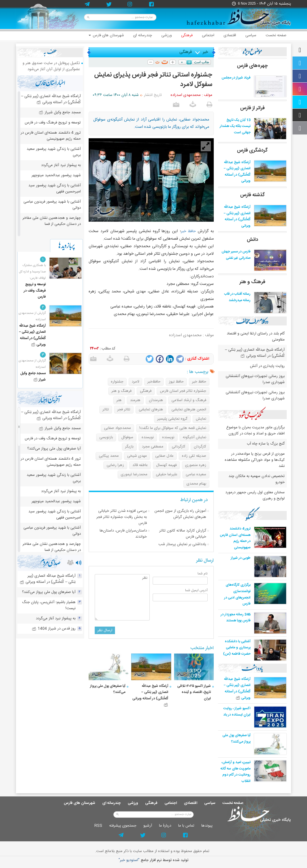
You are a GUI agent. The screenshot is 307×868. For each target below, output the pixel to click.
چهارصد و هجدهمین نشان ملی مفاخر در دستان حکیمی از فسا (52, 221)
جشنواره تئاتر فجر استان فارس (183, 391)
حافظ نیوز (176, 382)
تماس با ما (186, 826)
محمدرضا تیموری (134, 474)
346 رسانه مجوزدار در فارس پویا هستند (236, 618)
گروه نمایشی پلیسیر (172, 419)
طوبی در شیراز (241, 558)
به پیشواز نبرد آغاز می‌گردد (61, 165)
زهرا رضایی (115, 465)
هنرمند (135, 400)
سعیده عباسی (196, 474)
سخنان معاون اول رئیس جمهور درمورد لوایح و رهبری (255, 495)
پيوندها (207, 826)
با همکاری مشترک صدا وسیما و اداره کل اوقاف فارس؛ (32, 272)
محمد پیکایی (109, 456)
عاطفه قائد (140, 465)
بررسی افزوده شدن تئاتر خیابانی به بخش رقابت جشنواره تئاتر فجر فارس (122, 517)
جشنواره (117, 382)
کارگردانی (179, 447)
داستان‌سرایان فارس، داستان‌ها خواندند (123, 534)
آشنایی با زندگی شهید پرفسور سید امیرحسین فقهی (55, 189)
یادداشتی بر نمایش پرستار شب (182, 544)
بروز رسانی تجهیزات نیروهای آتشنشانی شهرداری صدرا (255, 379)
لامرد (135, 382)
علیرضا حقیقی (167, 474)
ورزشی (167, 35)
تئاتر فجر (124, 410)
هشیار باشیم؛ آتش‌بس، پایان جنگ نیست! (49, 605)
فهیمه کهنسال (166, 465)
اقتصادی (230, 35)
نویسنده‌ (148, 437)
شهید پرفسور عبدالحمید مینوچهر (56, 175)
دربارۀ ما (165, 826)
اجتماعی (208, 35)
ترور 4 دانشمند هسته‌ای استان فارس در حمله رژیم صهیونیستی (235, 538)
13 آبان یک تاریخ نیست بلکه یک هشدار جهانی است (235, 126)
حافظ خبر (189, 231)
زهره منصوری (196, 465)
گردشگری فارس (252, 150)
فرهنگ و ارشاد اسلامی (189, 400)
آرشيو (148, 826)
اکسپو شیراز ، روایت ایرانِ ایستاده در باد (237, 711)
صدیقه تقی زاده (194, 456)
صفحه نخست (276, 35)
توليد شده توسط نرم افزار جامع (153, 860)
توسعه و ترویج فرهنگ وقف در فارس (53, 123)
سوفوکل (127, 437)
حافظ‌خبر (154, 382)
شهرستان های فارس (106, 35)
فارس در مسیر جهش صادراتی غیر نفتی (236, 255)
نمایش (201, 419)
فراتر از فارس (252, 108)
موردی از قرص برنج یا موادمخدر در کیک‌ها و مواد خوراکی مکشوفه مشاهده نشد (255, 460)
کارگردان (200, 447)
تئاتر (106, 410)
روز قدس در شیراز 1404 (54, 629)
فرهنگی (187, 35)
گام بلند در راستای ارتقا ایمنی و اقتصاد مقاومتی (256, 337)
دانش (252, 240)
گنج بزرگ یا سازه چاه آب (266, 444)
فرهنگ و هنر (121, 391)
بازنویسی (106, 437)
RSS (98, 826)
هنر (119, 400)
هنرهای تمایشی (151, 410)
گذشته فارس (252, 195)
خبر (205, 52)
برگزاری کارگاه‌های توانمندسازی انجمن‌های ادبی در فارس (237, 594)
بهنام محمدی (196, 484)
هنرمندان (156, 400)
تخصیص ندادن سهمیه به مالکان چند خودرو (257, 479)
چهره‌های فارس (252, 66)
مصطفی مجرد (153, 447)
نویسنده (168, 437)
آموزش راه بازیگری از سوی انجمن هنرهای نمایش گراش (180, 514)
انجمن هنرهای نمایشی (189, 410)
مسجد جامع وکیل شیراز (60, 112)
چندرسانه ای (143, 35)
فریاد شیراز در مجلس (236, 78)
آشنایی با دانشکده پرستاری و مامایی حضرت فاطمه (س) (237, 648)
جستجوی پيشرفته (123, 826)
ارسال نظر (105, 630)
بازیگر (129, 447)
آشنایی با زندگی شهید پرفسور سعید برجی (54, 152)
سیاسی (251, 35)
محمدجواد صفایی (117, 428)
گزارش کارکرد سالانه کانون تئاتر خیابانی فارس (183, 534)
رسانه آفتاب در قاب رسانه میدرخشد (237, 297)
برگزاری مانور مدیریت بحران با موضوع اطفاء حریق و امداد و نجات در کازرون (255, 431)
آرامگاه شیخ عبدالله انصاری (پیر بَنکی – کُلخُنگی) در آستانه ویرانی (237, 172)
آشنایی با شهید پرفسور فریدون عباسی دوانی (52, 205)
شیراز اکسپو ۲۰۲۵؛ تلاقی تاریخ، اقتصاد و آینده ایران (194, 692)
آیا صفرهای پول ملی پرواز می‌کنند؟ (236, 738)
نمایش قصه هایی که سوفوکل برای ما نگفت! (173, 428)
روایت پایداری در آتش (267, 366)
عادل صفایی (164, 456)
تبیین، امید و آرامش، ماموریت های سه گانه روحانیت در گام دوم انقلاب (235, 772)
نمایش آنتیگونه (194, 437)
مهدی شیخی (137, 456)
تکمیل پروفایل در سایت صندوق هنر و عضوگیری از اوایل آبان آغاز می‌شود (51, 66)
